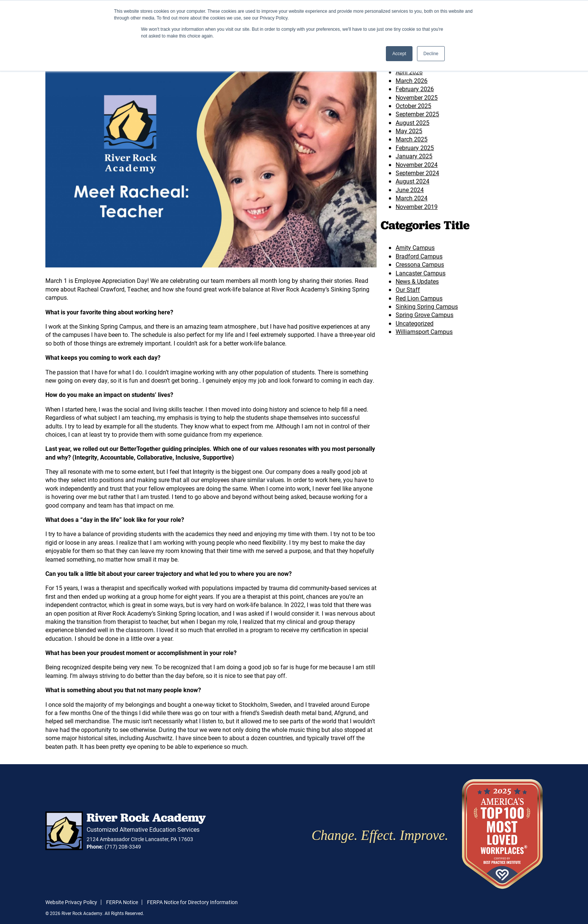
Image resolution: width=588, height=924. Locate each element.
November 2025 (417, 97)
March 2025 (412, 139)
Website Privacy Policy (71, 902)
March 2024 (412, 198)
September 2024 (417, 173)
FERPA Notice (122, 902)
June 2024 (410, 190)
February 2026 (415, 89)
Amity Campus (415, 247)
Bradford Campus (419, 256)
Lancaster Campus (421, 273)
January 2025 (414, 156)
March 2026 (412, 80)
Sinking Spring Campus (427, 306)
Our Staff (408, 289)
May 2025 (409, 131)
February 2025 (415, 148)
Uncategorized (415, 323)
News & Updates (417, 281)
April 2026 (409, 72)
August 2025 (412, 122)
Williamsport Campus (424, 331)
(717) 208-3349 (123, 847)
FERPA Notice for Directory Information (192, 902)
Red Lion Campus (419, 298)
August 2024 (412, 181)
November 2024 (417, 165)
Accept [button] (399, 54)
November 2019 (417, 207)
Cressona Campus (420, 264)
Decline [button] (431, 54)
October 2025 (413, 106)
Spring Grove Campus (424, 315)
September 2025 (417, 114)
